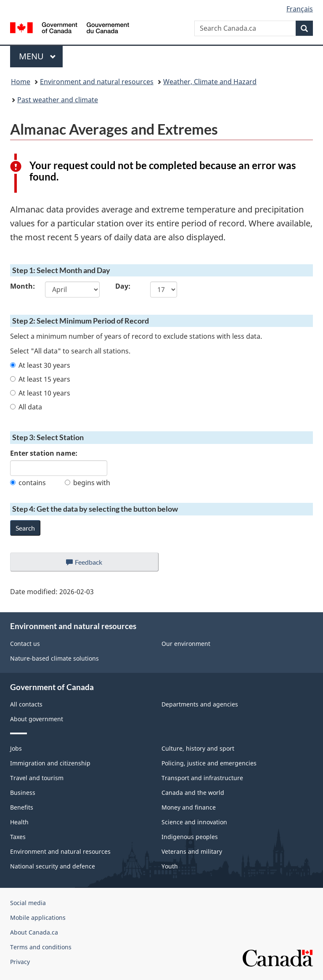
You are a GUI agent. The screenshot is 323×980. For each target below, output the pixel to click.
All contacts (26, 704)
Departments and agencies (200, 704)
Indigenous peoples (190, 837)
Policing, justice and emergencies (209, 763)
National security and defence (53, 866)
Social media (28, 903)
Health (19, 822)
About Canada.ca (34, 932)
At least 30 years (40, 365)
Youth (170, 866)
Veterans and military (192, 851)
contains (28, 483)
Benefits (22, 807)
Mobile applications (38, 918)
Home (21, 82)
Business (23, 793)
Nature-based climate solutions (54, 658)
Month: (21, 286)
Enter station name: (44, 453)
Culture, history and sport (198, 748)
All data (26, 407)
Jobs (16, 748)
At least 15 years (40, 379)
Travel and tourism (37, 778)
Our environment (186, 644)
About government (37, 719)
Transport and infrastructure (202, 778)
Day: (123, 286)
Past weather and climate (58, 100)
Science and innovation (194, 822)
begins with (87, 483)
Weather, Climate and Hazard (210, 82)
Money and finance (189, 807)
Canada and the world (193, 793)
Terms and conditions (41, 947)
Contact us (25, 644)
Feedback (93, 564)
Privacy (20, 962)
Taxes (18, 837)
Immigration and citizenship (50, 763)
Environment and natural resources (97, 82)
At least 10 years (40, 393)
